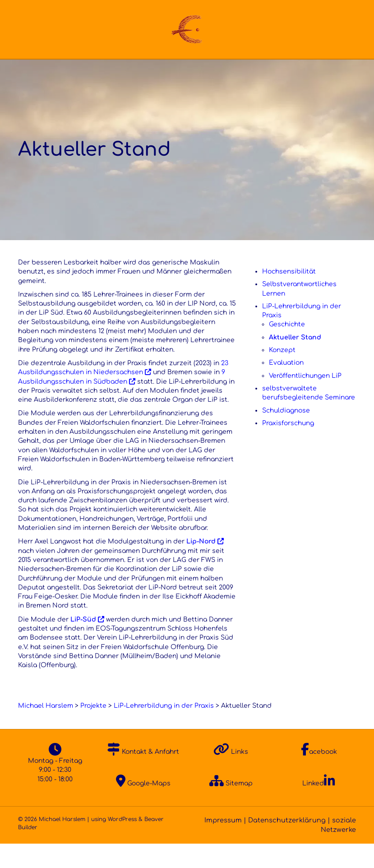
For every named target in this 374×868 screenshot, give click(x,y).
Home (25, 71)
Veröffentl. (279, 71)
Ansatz (129, 71)
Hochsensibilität (289, 296)
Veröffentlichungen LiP (305, 400)
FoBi (228, 71)
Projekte (180, 71)
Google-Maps (143, 808)
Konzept (282, 374)
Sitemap (231, 808)
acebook (319, 776)
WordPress (122, 844)
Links (231, 776)
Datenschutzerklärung (287, 845)
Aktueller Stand (295, 362)
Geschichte (287, 349)
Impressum (223, 845)
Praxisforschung (288, 448)
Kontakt (337, 71)
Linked (319, 808)
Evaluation (286, 388)
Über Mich (72, 71)
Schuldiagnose (286, 435)
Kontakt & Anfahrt (143, 776)
